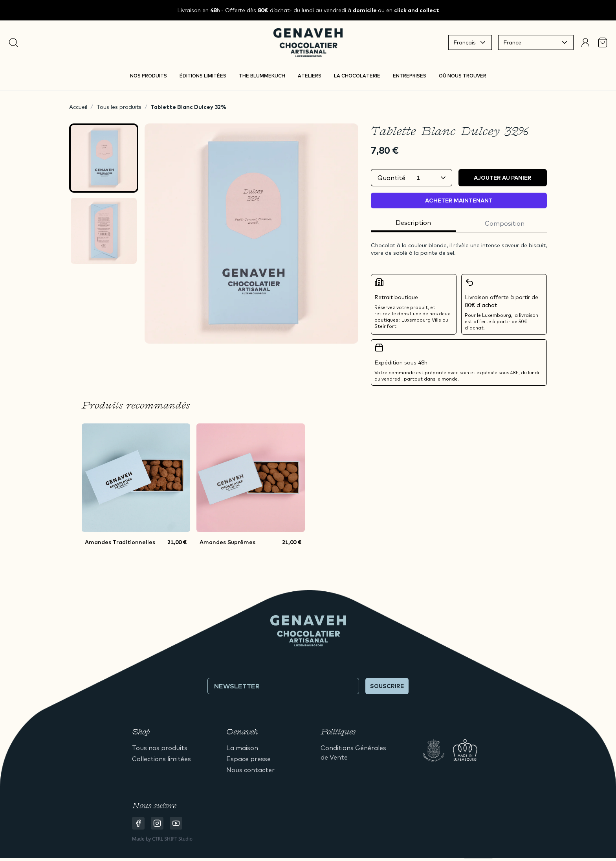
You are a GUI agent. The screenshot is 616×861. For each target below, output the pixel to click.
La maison (242, 748)
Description (413, 223)
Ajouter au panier (503, 178)
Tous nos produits (160, 748)
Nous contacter (250, 770)
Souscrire (387, 686)
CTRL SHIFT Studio (172, 839)
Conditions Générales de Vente (353, 752)
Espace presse (248, 759)
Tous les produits (119, 107)
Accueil (78, 107)
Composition (505, 223)
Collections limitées (161, 759)
